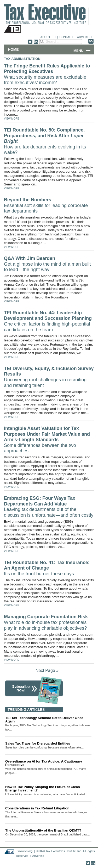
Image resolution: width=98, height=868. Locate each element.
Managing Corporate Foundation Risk (46, 622)
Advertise (38, 856)
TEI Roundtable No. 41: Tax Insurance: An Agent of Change (47, 568)
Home (13, 49)
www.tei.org (25, 851)
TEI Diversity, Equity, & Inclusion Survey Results (49, 377)
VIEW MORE (11, 119)
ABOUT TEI (48, 37)
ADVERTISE (85, 37)
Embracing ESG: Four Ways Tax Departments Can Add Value (49, 507)
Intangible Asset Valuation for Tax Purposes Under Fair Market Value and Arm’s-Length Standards (47, 440)
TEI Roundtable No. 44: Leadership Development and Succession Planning (48, 321)
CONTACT (66, 37)
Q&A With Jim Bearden (47, 264)
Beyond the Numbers (46, 205)
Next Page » (47, 671)
